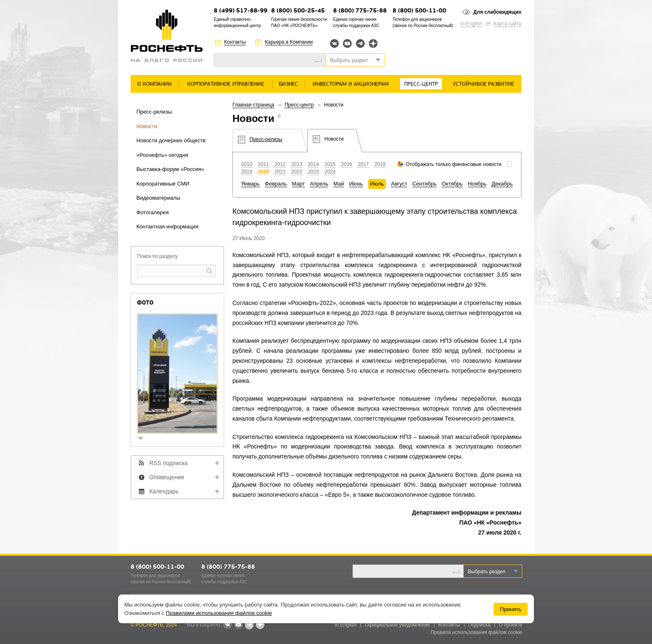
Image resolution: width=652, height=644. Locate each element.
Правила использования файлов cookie (477, 632)
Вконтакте (335, 43)
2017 (363, 164)
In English (471, 24)
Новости (147, 126)
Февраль (276, 184)
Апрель (319, 184)
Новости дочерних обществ (171, 140)
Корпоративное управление (226, 84)
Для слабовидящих (497, 12)
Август (399, 184)
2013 (297, 164)
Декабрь (502, 184)
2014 (313, 164)
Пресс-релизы (154, 112)
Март (298, 184)
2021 (280, 172)
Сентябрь (425, 184)
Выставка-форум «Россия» (170, 169)
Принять (511, 609)
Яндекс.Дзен (373, 43)
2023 (313, 172)
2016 (347, 164)
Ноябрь (477, 184)
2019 (247, 172)
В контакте (227, 625)
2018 (380, 164)
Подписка (479, 625)
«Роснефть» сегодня (162, 155)
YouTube (347, 43)
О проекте (510, 625)
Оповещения (167, 477)
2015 (330, 164)
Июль (377, 184)
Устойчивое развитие (483, 84)
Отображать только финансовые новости (454, 164)
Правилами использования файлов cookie (219, 613)
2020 (263, 172)
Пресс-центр (421, 84)
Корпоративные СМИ (163, 184)
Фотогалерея (153, 212)
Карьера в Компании (289, 42)
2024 (330, 172)
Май (339, 184)
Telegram (360, 43)
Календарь (164, 491)
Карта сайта (508, 24)
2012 (280, 164)
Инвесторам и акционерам (351, 84)
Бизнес (289, 84)
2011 (263, 164)
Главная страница (253, 105)
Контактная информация (167, 227)
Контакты (235, 42)
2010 (247, 164)
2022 (297, 172)
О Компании (154, 84)
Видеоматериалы (158, 198)
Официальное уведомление (397, 625)
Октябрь (452, 184)
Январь (251, 184)
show (144, 439)
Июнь (356, 184)
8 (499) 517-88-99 (241, 11)
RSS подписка (169, 463)
